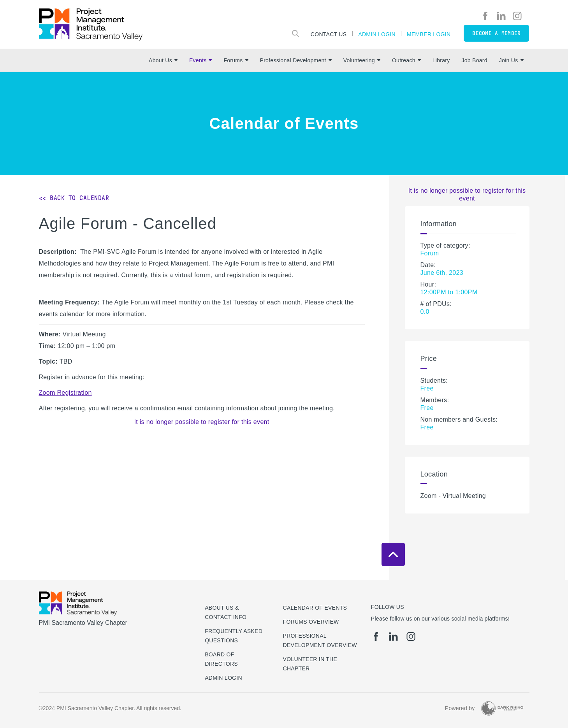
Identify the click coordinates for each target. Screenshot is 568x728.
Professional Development (296, 60)
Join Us (511, 60)
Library (441, 60)
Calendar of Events (315, 608)
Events (200, 60)
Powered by (460, 708)
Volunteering (362, 60)
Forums (236, 60)
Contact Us (329, 34)
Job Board (475, 60)
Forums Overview (311, 622)
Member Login (429, 34)
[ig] (517, 16)
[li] (501, 16)
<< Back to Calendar (74, 198)
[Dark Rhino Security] (502, 708)
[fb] (485, 16)
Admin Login (377, 34)
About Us (163, 60)
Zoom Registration (65, 393)
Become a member (496, 33)
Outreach (406, 60)
